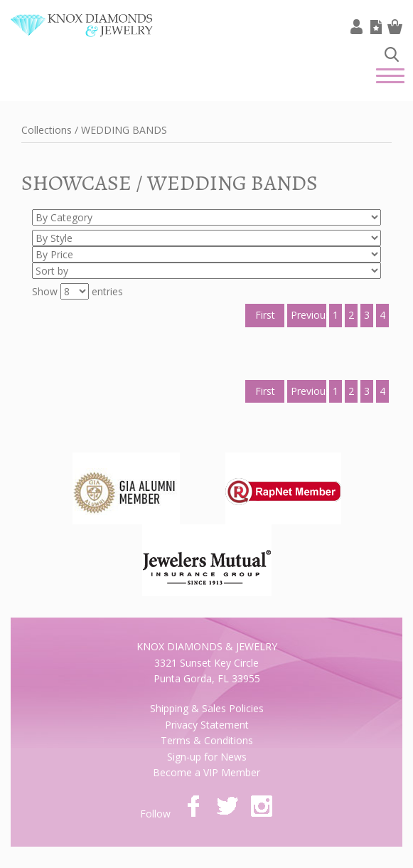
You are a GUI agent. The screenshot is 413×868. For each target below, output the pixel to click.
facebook (193, 806)
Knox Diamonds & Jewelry (82, 36)
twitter (227, 806)
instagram (262, 806)
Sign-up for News (207, 757)
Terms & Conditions (207, 740)
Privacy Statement (207, 725)
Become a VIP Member (206, 772)
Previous (309, 315)
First (265, 315)
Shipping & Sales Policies (207, 708)
